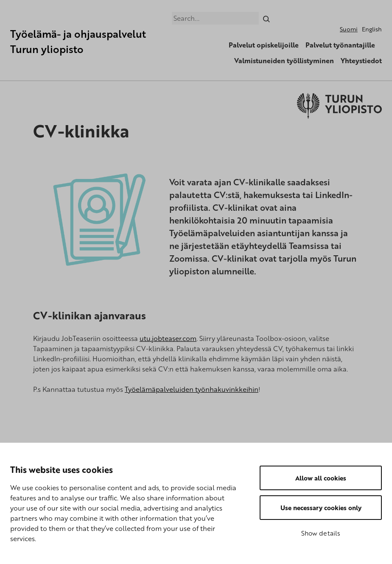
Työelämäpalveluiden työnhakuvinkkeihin (192, 389)
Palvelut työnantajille (340, 45)
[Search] (266, 18)
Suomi (349, 29)
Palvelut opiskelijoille (264, 45)
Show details (321, 533)
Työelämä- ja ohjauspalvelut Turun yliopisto (78, 41)
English (372, 29)
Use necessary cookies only (321, 508)
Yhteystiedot (361, 61)
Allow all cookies (321, 478)
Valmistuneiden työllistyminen (284, 61)
